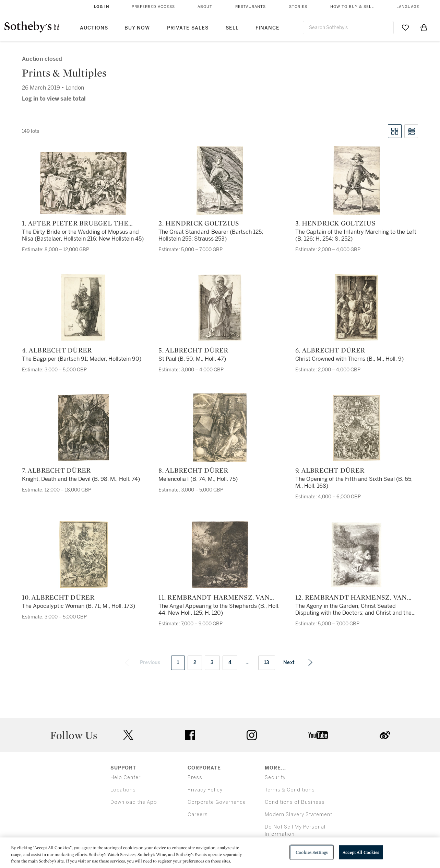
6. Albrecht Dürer (330, 350)
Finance (267, 28)
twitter (128, 735)
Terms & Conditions (290, 790)
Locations (123, 790)
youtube (318, 735)
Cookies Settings (312, 852)
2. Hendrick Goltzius (199, 223)
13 (267, 663)
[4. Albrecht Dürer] (83, 308)
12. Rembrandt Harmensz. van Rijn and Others (351, 597)
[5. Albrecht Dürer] (220, 308)
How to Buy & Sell (352, 7)
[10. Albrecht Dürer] (84, 555)
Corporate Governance (217, 802)
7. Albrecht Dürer (56, 470)
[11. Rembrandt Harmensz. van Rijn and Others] (220, 555)
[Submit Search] (386, 27)
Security (275, 778)
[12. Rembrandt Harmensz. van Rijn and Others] (356, 555)
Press (195, 778)
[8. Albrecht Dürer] (220, 428)
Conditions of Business (295, 802)
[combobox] (348, 28)
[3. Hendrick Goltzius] (357, 181)
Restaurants (251, 7)
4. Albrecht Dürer (57, 350)
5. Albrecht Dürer (193, 350)
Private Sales (188, 28)
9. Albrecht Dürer (330, 470)
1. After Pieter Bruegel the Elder (75, 223)
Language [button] (408, 7)
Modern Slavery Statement (299, 815)
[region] (220, 853)
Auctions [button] (94, 28)
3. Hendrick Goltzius (335, 223)
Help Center (126, 778)
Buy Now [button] (137, 28)
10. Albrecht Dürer (58, 597)
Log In (102, 7)
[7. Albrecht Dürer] (84, 428)
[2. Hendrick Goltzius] (220, 181)
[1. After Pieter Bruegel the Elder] (83, 183)
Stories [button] (298, 7)
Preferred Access (153, 7)
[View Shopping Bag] (424, 27)
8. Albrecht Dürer (193, 470)
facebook (190, 735)
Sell (232, 28)
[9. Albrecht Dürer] (356, 428)
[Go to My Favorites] (405, 27)
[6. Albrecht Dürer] (356, 308)
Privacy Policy (205, 790)
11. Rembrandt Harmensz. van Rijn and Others (214, 597)
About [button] (205, 7)
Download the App (134, 802)
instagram (252, 735)
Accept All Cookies (361, 852)
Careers (198, 815)
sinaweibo (385, 735)
